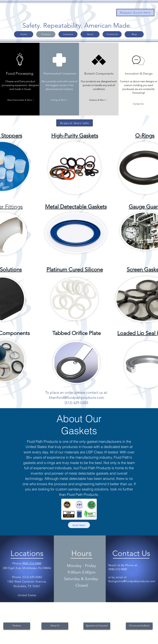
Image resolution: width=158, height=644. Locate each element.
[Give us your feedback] (139, 626)
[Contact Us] (138, 104)
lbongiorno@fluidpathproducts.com (132, 581)
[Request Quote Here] (135, 13)
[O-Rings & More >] (59, 100)
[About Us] (55, 626)
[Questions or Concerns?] (97, 626)
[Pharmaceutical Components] (60, 73)
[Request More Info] (75, 123)
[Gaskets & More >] (98, 100)
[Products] (17, 626)
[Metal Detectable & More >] (21, 100)
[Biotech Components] (99, 73)
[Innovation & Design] (139, 73)
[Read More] (79, 525)
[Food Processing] (20, 73)
